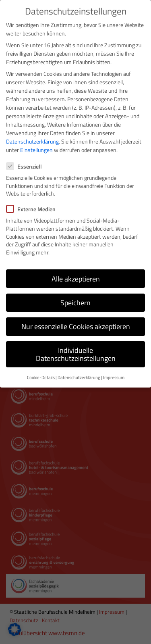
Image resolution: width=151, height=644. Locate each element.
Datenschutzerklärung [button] (79, 376)
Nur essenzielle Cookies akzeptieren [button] (76, 325)
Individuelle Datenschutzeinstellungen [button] (76, 353)
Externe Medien (33, 208)
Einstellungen (36, 149)
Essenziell (27, 165)
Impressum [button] (114, 376)
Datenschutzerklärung (32, 140)
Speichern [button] (75, 301)
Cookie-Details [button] (41, 376)
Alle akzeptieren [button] (76, 277)
